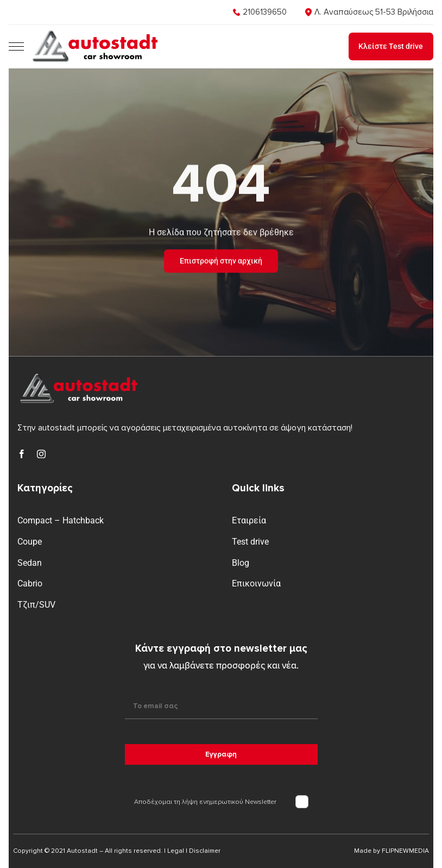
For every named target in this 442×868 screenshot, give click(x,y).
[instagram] (41, 454)
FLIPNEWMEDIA (405, 851)
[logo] (94, 32)
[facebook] (22, 454)
